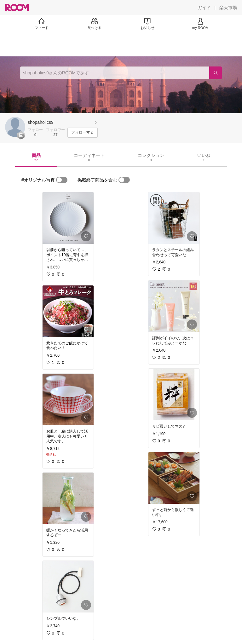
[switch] (62, 180)
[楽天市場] (228, 8)
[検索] (216, 73)
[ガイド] (204, 8)
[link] (68, 218)
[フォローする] (83, 133)
